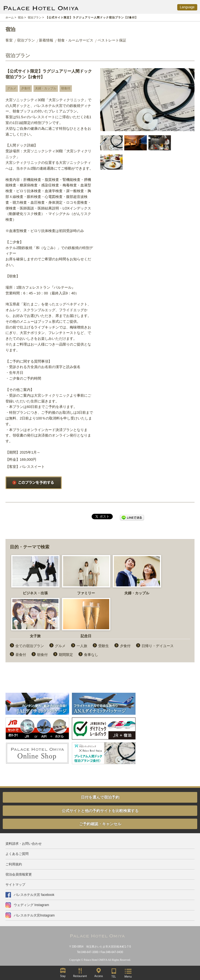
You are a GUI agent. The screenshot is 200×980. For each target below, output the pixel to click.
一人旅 (82, 646)
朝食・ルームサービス (75, 40)
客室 (9, 40)
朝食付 (42, 655)
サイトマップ (15, 885)
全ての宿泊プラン (30, 646)
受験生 (104, 646)
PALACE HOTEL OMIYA (41, 8)
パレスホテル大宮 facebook (34, 895)
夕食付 (125, 646)
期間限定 (66, 655)
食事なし (91, 655)
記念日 (86, 636)
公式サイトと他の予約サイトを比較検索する (100, 811)
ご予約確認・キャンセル (100, 824)
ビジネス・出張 (35, 593)
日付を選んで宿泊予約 (100, 797)
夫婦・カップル (137, 593)
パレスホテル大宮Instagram (34, 915)
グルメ (60, 646)
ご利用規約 (14, 864)
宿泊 (21, 17)
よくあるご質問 (17, 854)
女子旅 (35, 636)
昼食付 (21, 655)
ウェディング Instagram (31, 905)
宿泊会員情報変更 (19, 874)
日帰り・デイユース (158, 646)
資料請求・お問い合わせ (24, 844)
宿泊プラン (35, 17)
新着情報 (46, 40)
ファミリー (86, 593)
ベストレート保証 (112, 40)
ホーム (10, 17)
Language (187, 7)
